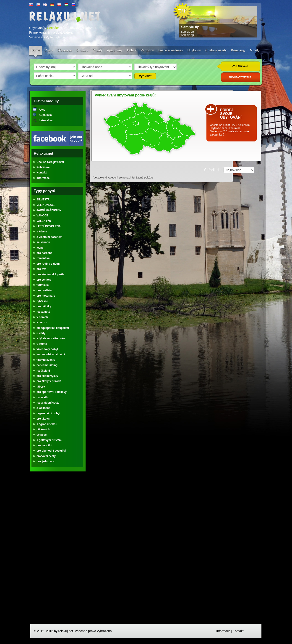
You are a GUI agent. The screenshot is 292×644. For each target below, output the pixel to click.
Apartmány (115, 50)
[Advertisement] (57, 549)
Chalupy (82, 50)
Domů (36, 50)
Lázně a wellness (171, 50)
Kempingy (238, 50)
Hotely (132, 50)
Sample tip (190, 27)
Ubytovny (194, 50)
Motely (255, 50)
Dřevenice (65, 50)
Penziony (147, 50)
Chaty (49, 50)
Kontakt (238, 631)
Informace (223, 631)
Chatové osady (216, 50)
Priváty (98, 50)
